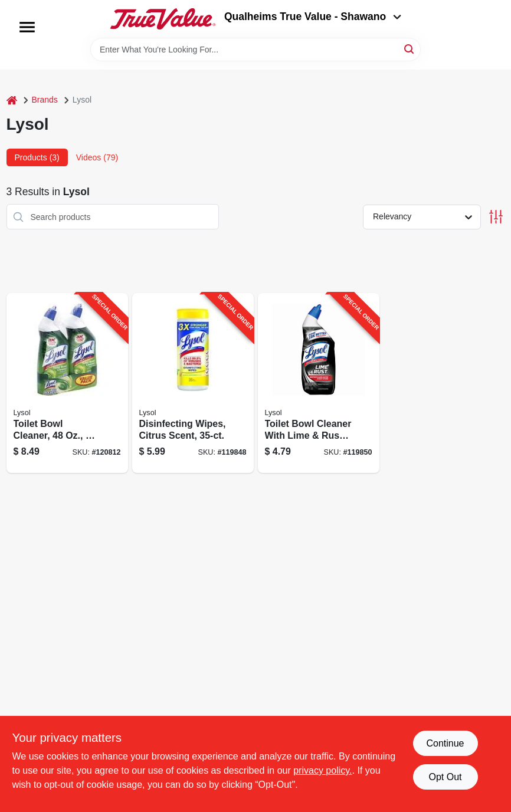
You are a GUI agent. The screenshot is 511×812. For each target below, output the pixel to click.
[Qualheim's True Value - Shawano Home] (163, 19)
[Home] (12, 100)
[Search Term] (255, 50)
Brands (45, 100)
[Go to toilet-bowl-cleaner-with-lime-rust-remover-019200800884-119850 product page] (319, 383)
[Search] (410, 49)
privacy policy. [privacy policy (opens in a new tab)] (322, 770)
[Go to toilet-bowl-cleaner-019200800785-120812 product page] (67, 383)
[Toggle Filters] (496, 217)
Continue (445, 743)
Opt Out (445, 777)
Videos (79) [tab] (97, 157)
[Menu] (27, 27)
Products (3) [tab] (37, 157)
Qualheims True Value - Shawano (313, 17)
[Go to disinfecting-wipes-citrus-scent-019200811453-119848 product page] (193, 383)
